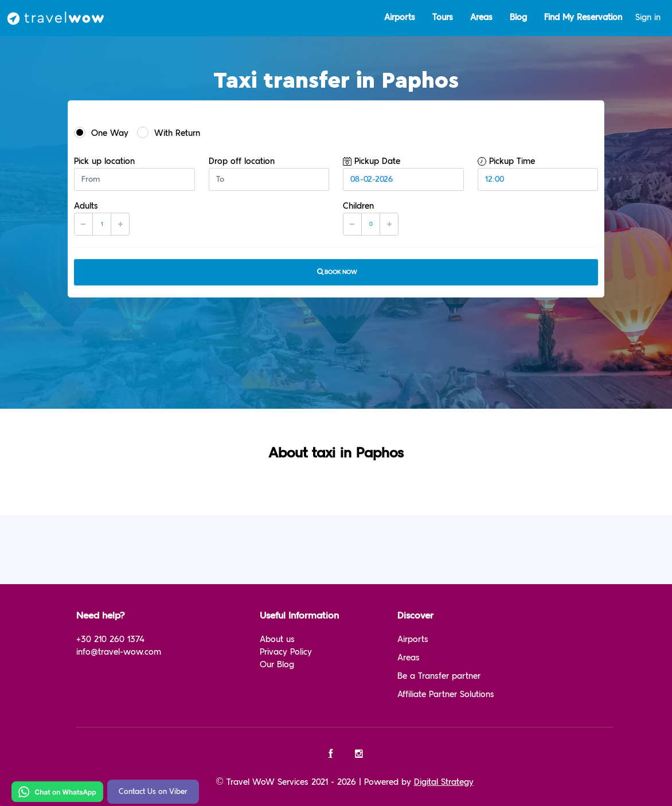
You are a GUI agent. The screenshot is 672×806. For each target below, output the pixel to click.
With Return (169, 132)
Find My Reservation (583, 17)
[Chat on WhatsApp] (57, 791)
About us (277, 639)
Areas (481, 17)
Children (358, 206)
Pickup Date (372, 161)
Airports (400, 17)
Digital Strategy (444, 782)
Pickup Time (506, 161)
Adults (86, 206)
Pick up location (104, 161)
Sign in (648, 17)
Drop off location (242, 161)
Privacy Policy (286, 652)
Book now (336, 272)
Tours (443, 17)
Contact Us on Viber (153, 792)
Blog (518, 17)
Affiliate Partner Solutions (446, 695)
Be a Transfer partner (439, 676)
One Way (101, 132)
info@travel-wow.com (119, 652)
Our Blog (277, 665)
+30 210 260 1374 (110, 639)
